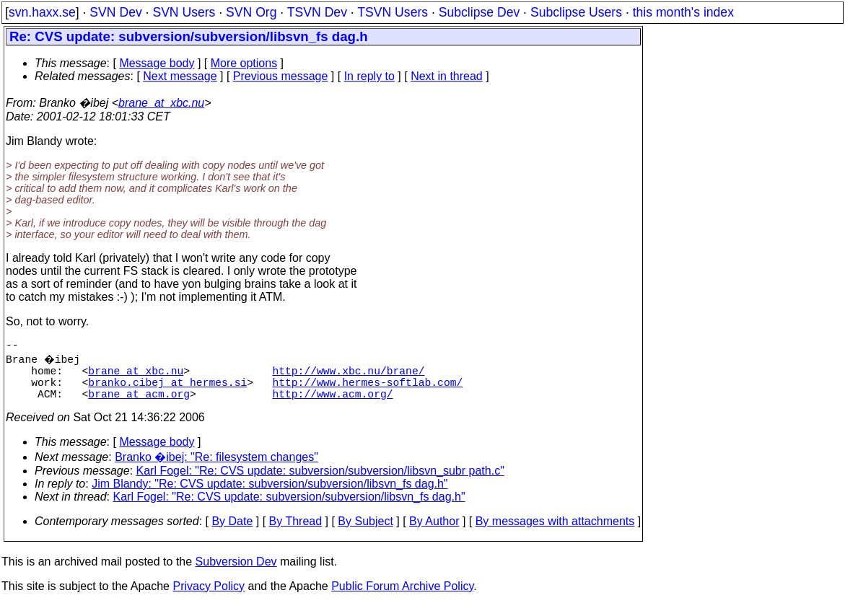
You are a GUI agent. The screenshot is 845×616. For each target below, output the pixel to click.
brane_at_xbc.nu (161, 103)
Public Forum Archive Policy (402, 598)
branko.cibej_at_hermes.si (167, 390)
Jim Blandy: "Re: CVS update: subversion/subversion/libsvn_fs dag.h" (270, 495)
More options (244, 63)
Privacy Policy (209, 598)
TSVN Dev (317, 12)
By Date (232, 533)
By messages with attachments (555, 533)
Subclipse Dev (479, 12)
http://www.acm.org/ (332, 405)
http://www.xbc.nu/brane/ (348, 376)
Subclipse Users (576, 12)
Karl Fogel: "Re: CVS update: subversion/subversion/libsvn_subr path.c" (320, 482)
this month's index (683, 12)
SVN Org (251, 12)
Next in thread (447, 76)
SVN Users (184, 12)
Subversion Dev (236, 573)
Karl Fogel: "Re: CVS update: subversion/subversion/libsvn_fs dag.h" (289, 508)
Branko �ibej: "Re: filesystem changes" (216, 468)
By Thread (296, 533)
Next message (180, 76)
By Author (434, 533)
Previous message (281, 76)
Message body (157, 63)
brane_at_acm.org (139, 405)
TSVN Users (393, 12)
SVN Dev (115, 12)
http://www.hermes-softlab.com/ (367, 390)
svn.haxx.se (42, 12)
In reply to (369, 76)
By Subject (365, 533)
